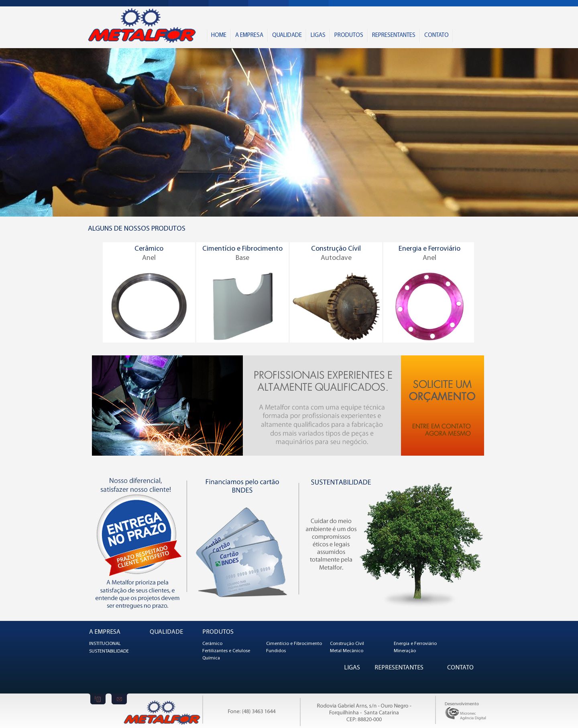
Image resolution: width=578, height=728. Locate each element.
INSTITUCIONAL (105, 644)
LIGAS (318, 35)
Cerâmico (212, 644)
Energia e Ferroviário (415, 644)
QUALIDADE (287, 35)
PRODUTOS (349, 35)
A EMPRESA (249, 35)
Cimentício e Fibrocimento (294, 644)
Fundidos (276, 651)
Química (211, 658)
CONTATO (437, 35)
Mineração (405, 651)
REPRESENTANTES (394, 35)
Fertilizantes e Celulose (226, 651)
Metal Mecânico (347, 651)
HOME (219, 35)
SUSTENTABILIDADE (109, 651)
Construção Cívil (347, 644)
